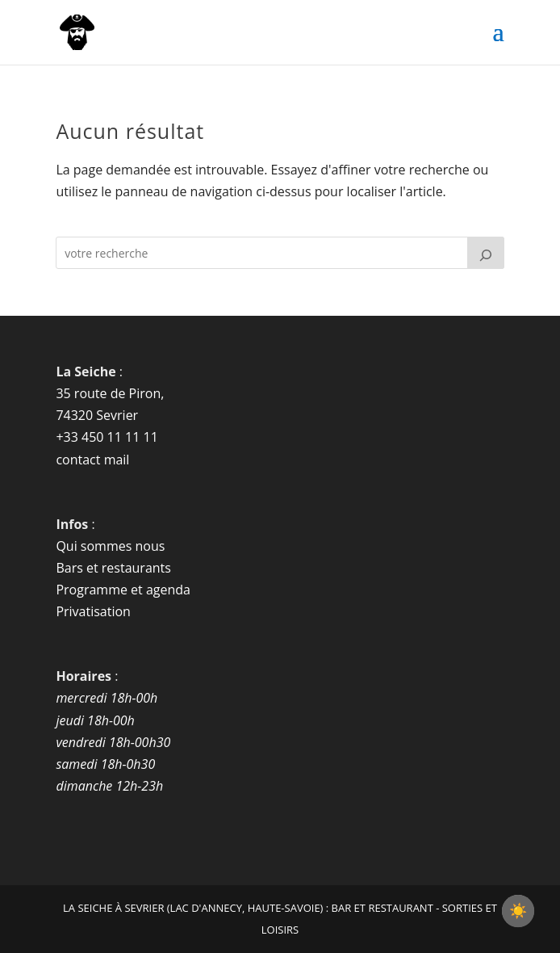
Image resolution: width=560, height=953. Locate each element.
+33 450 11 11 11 (107, 437)
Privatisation (93, 611)
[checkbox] (518, 911)
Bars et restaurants (113, 568)
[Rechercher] (486, 253)
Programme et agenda (123, 590)
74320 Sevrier (97, 415)
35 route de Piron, (110, 393)
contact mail (92, 460)
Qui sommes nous (110, 546)
